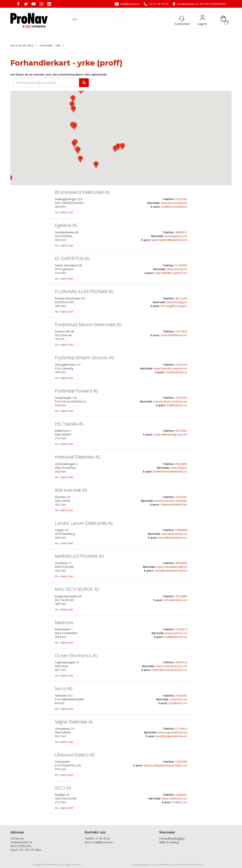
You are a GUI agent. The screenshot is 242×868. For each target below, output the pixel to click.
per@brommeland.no (174, 207)
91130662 (181, 729)
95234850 (181, 464)
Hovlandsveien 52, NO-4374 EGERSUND (199, 4)
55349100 (181, 365)
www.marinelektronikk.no (172, 567)
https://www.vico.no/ (175, 798)
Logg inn (202, 19)
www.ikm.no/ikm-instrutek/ (171, 501)
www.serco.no (178, 699)
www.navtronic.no (176, 633)
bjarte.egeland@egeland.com (169, 240)
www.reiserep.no (177, 269)
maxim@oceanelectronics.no (169, 670)
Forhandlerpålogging (172, 838)
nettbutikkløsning (163, 865)
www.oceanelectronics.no (171, 666)
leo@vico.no (180, 802)
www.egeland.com (176, 236)
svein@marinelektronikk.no (171, 571)
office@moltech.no (176, 600)
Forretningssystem (141, 865)
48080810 (181, 232)
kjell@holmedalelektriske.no (170, 471)
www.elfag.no (179, 468)
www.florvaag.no (177, 302)
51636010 (181, 629)
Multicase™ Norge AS (192, 865)
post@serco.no (178, 703)
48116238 (181, 298)
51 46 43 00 (103, 838)
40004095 (181, 563)
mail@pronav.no (127, 4)
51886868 (181, 530)
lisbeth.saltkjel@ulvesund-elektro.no (165, 765)
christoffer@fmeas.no (174, 335)
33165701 (181, 497)
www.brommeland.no (174, 203)
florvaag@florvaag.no (174, 306)
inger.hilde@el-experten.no (171, 273)
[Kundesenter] (182, 19)
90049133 (181, 662)
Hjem (30, 45)
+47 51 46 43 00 (156, 4)
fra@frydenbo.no (177, 405)
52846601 (181, 795)
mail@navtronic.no (176, 637)
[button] (80, 159)
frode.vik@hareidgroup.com (170, 434)
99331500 (181, 199)
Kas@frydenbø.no (176, 372)
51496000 (181, 265)
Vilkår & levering (169, 842)
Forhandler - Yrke (50, 45)
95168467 (181, 696)
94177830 (181, 331)
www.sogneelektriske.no (172, 732)
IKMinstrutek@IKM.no (174, 505)
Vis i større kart (64, 212)
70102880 (181, 596)
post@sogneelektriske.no (172, 736)
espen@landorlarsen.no (173, 538)
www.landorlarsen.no (174, 534)
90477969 (181, 431)
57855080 (181, 762)
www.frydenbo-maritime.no (170, 368)
